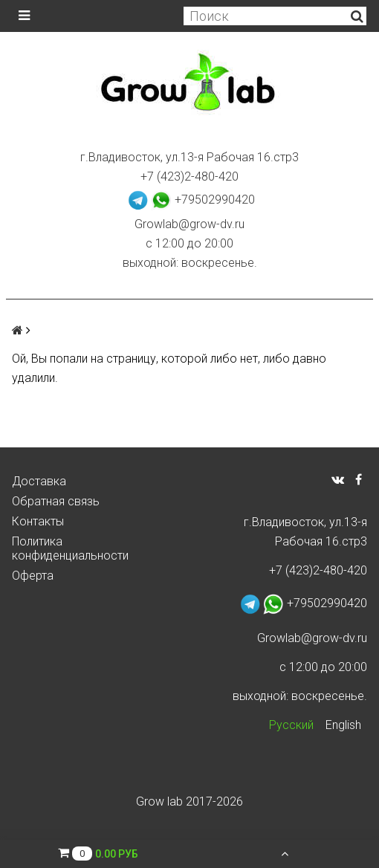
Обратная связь (56, 501)
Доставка (39, 481)
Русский (291, 725)
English (343, 725)
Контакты (38, 521)
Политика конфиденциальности (70, 548)
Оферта (33, 576)
